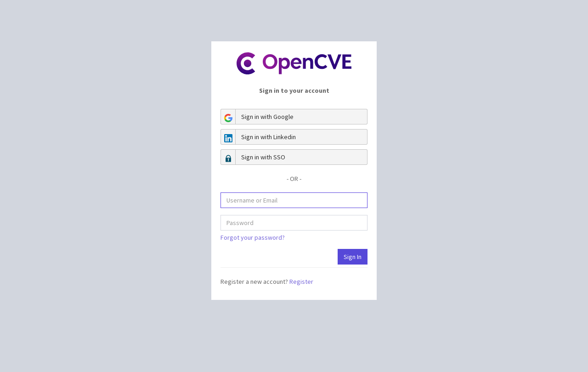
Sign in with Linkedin (258, 137)
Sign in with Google (257, 117)
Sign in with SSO (253, 157)
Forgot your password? (253, 237)
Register (301, 282)
